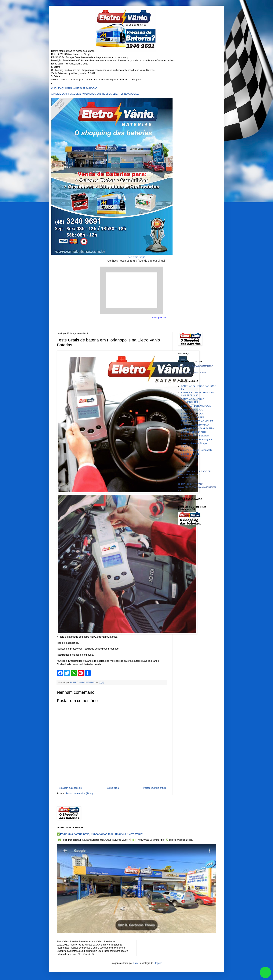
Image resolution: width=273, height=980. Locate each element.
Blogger (158, 963)
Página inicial (113, 788)
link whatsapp (265, 972)
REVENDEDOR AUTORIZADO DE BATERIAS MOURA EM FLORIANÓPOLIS (194, 475)
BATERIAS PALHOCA (192, 414)
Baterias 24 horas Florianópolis (197, 450)
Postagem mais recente (70, 788)
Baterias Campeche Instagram (196, 439)
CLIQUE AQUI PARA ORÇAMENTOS (196, 366)
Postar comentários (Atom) (79, 793)
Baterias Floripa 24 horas (194, 432)
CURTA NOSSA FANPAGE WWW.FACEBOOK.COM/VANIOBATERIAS (197, 487)
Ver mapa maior (159, 318)
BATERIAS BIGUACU (192, 410)
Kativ (136, 963)
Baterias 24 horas (190, 454)
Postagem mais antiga (155, 788)
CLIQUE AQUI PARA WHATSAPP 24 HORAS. (75, 88)
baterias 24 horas (190, 458)
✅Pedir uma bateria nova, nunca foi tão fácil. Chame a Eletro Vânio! (100, 834)
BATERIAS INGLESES (193, 417)
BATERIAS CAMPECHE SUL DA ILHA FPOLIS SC (198, 394)
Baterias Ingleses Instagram (195, 436)
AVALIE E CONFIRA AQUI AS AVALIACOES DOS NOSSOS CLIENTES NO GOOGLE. (95, 94)
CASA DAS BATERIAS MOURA (197, 421)
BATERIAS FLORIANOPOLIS (196, 406)
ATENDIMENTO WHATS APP (192, 373)
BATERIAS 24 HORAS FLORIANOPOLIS (193, 401)
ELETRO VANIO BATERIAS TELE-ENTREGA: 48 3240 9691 (197, 427)
